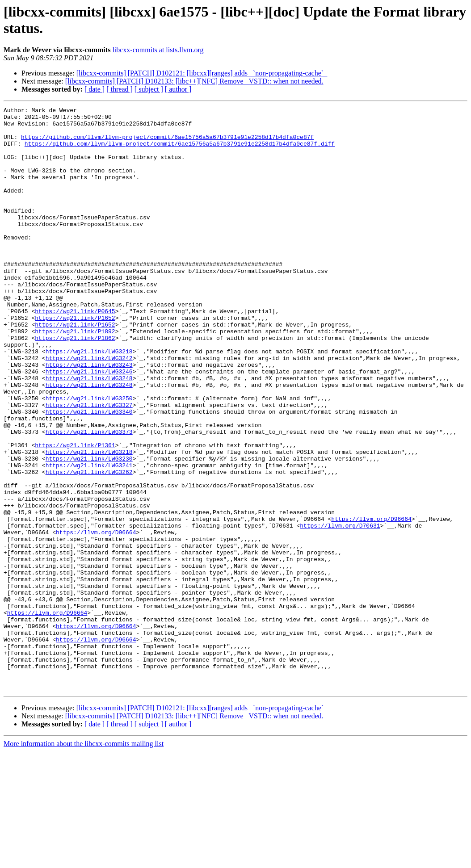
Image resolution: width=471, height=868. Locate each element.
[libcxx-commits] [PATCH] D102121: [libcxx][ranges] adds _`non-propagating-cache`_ (202, 73)
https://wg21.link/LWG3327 (89, 465)
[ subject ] (149, 89)
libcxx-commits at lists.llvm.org (158, 50)
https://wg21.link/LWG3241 (89, 537)
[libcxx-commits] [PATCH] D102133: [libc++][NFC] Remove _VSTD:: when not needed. (194, 81)
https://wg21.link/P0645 (75, 352)
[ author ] (178, 89)
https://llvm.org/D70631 (340, 610)
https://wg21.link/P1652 (75, 361)
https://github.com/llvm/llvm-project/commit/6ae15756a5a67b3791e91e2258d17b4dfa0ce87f (167, 143)
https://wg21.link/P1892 (75, 377)
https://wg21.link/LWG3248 (89, 433)
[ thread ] (120, 89)
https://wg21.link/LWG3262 (89, 545)
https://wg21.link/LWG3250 (89, 457)
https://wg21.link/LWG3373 (89, 497)
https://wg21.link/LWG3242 (89, 409)
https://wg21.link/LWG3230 (89, 529)
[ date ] (95, 89)
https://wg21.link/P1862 (75, 385)
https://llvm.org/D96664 (371, 602)
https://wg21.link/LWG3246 (89, 425)
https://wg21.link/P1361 (75, 513)
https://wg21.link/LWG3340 (89, 473)
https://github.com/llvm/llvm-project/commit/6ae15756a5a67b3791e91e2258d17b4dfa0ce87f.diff (180, 151)
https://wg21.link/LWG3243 (89, 417)
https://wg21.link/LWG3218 (89, 401)
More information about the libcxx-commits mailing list (84, 860)
